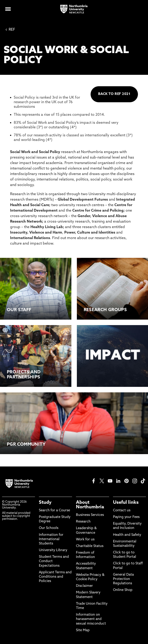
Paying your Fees (126, 517)
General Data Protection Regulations (123, 579)
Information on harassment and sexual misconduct (91, 619)
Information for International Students (51, 539)
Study (45, 503)
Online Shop (123, 590)
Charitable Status (90, 546)
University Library (53, 550)
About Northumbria (90, 505)
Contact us (122, 511)
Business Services (90, 515)
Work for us (85, 540)
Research (83, 522)
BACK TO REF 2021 (114, 94)
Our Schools (49, 528)
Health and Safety (127, 535)
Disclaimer (84, 586)
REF (10, 30)
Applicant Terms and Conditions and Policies (55, 577)
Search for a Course (54, 511)
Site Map (83, 630)
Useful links (126, 503)
